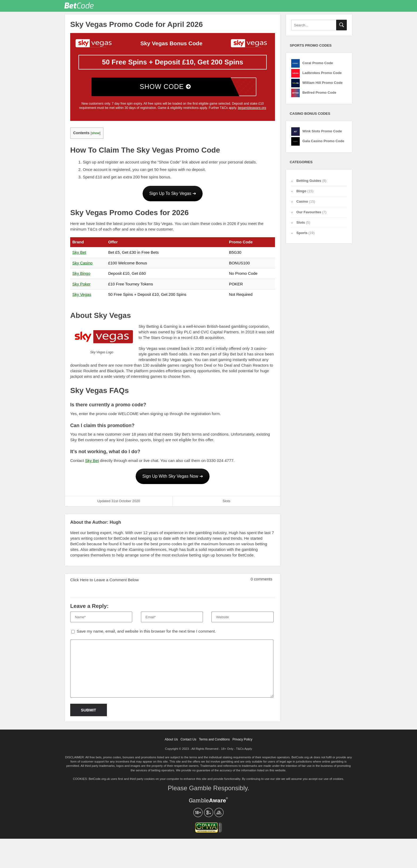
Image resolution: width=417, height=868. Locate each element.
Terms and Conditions (214, 742)
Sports (302, 235)
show (95, 135)
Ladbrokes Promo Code (322, 75)
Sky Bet (79, 254)
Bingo (301, 193)
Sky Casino (82, 265)
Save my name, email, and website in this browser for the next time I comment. (146, 633)
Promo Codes (235, 7)
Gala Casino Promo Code (323, 143)
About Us (171, 742)
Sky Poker (81, 286)
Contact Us (188, 742)
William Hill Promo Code (322, 85)
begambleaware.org (252, 110)
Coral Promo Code (318, 65)
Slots (226, 503)
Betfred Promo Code (319, 95)
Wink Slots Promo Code (322, 133)
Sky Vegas (82, 296)
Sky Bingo (81, 275)
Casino (302, 204)
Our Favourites (260, 7)
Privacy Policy (242, 742)
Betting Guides (281, 7)
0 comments (257, 580)
